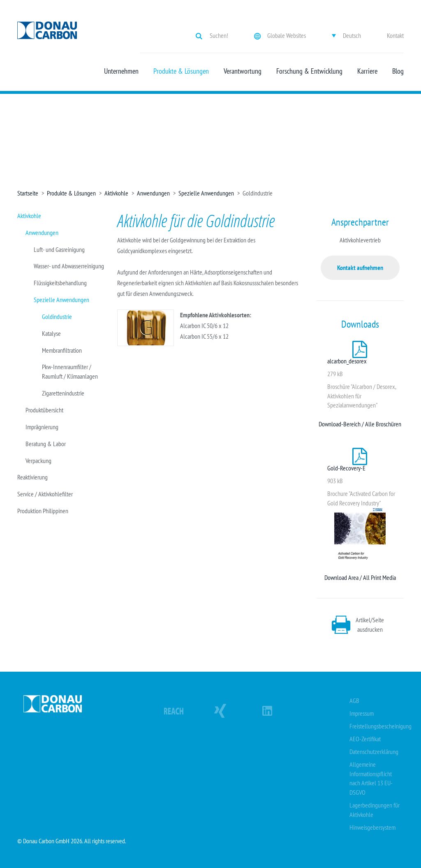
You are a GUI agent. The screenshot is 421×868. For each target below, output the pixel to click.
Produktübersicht (44, 410)
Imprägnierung (42, 427)
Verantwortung (243, 71)
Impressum (362, 713)
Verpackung (38, 461)
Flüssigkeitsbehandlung (60, 283)
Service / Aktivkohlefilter (45, 494)
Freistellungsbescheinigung (381, 726)
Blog (398, 71)
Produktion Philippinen (43, 511)
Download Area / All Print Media (360, 577)
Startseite (28, 193)
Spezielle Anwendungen (206, 193)
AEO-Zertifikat (365, 739)
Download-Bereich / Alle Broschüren (360, 424)
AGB (354, 700)
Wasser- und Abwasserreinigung (69, 266)
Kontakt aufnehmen (360, 268)
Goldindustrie (57, 316)
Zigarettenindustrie (63, 393)
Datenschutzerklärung (374, 752)
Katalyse (51, 333)
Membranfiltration (62, 350)
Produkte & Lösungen (181, 71)
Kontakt (395, 35)
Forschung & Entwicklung (309, 71)
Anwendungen (153, 193)
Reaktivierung (32, 477)
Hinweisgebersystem (372, 827)
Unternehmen (121, 71)
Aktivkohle (116, 193)
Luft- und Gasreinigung (59, 249)
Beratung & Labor (46, 444)
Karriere (367, 71)
